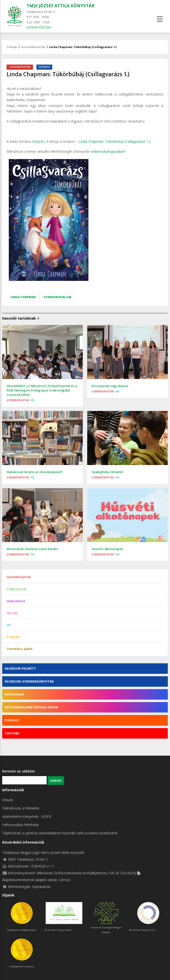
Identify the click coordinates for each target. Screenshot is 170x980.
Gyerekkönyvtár (33, 47)
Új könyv (44, 67)
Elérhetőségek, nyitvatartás (26, 887)
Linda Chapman (23, 297)
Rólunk (8, 800)
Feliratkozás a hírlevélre (21, 808)
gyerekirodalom (57, 297)
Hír (32, 400)
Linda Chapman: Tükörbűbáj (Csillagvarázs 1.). (115, 141)
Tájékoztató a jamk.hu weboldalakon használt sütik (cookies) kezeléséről (60, 833)
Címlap (12, 47)
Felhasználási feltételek (21, 825)
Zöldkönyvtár (17, 589)
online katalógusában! (108, 151)
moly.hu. (39, 141)
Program (13, 637)
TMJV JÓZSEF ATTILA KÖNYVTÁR (61, 6)
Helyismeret (16, 601)
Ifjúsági (12, 613)
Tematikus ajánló (20, 649)
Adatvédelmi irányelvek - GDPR (27, 816)
